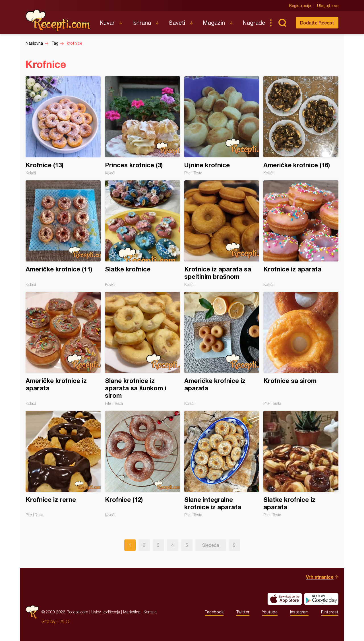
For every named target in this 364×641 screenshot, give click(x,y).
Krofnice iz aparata (301, 234)
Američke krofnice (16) (301, 126)
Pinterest (330, 612)
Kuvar (107, 23)
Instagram (299, 612)
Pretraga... (282, 23)
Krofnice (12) (142, 464)
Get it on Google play (321, 599)
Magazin (214, 23)
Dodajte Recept (317, 23)
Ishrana (142, 23)
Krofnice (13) (63, 126)
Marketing (132, 612)
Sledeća (211, 545)
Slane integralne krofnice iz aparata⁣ (222, 464)
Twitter (243, 612)
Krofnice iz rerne (63, 464)
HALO (63, 621)
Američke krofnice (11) (63, 234)
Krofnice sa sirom (301, 349)
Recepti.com (58, 20)
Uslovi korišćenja (106, 612)
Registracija (300, 6)
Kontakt (150, 612)
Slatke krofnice (142, 234)
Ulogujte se (328, 6)
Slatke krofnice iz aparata (301, 464)
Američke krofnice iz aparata (63, 349)
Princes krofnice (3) (142, 126)
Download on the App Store (285, 599)
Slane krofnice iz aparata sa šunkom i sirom (142, 349)
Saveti (177, 23)
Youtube (270, 612)
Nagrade (254, 23)
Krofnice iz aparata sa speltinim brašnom (222, 234)
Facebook (214, 612)
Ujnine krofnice (222, 126)
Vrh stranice (320, 577)
